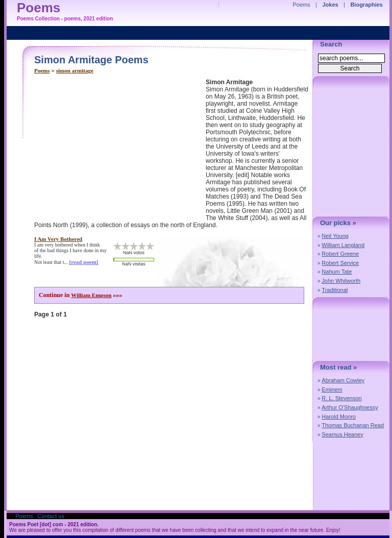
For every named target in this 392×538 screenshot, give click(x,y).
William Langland (343, 245)
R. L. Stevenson (341, 398)
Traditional (335, 290)
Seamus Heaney (342, 434)
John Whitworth (341, 281)
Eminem (332, 389)
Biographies (366, 5)
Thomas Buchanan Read (353, 425)
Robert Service (340, 263)
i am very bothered (58, 239)
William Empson (91, 295)
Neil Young (335, 236)
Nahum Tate (337, 272)
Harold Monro (339, 417)
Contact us (51, 516)
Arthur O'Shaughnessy (350, 407)
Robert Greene (340, 254)
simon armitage (75, 70)
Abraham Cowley (343, 380)
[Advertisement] (120, 150)
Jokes (330, 5)
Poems (42, 70)
